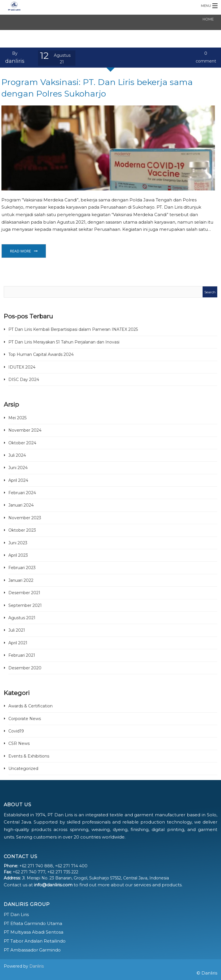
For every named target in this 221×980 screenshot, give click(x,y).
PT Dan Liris (16, 914)
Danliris (37, 966)
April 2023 (18, 555)
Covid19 (16, 731)
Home (208, 19)
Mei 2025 (17, 418)
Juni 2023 (18, 543)
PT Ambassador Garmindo (32, 950)
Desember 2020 (25, 668)
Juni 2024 (18, 468)
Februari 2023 (22, 568)
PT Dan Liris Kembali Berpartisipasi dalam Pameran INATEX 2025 (73, 329)
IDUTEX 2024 (22, 367)
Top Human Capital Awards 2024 (41, 354)
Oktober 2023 (22, 530)
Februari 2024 (22, 493)
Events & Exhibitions (29, 756)
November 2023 (25, 518)
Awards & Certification (31, 706)
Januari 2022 (21, 580)
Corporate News (25, 719)
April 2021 (18, 643)
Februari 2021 (22, 655)
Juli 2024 (17, 455)
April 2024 (18, 480)
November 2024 (25, 430)
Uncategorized (23, 768)
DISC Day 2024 (24, 379)
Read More (20, 251)
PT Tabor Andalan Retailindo (35, 941)
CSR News (19, 743)
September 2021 (25, 605)
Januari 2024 (21, 505)
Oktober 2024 (22, 443)
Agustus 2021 (22, 618)
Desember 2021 (24, 593)
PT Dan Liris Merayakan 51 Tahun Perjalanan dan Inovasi (64, 342)
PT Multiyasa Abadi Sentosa (34, 932)
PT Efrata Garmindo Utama (33, 923)
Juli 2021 (17, 630)
